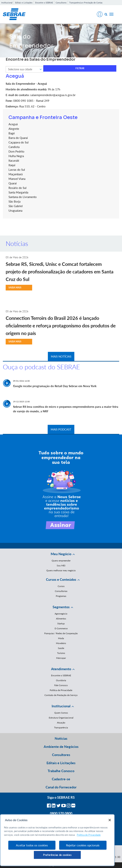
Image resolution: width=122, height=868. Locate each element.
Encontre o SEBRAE (44, 3)
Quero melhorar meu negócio (61, 570)
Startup (61, 623)
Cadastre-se (61, 779)
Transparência (61, 728)
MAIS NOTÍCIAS (61, 356)
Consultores (61, 3)
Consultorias (61, 591)
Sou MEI (61, 565)
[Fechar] (110, 820)
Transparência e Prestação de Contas (86, 3)
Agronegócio (61, 614)
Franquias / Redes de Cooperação (61, 633)
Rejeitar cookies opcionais (83, 845)
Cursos (61, 586)
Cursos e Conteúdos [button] (61, 579)
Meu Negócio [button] (61, 554)
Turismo (61, 653)
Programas (61, 596)
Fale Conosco (61, 685)
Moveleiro (61, 643)
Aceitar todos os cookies (32, 845)
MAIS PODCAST (61, 429)
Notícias (61, 738)
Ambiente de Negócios (61, 747)
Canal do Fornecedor (61, 787)
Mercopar (61, 658)
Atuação (61, 723)
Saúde (61, 648)
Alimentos (61, 619)
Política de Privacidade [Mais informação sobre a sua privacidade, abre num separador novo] (89, 835)
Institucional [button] (61, 706)
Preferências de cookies (57, 855)
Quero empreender (61, 561)
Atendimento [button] (61, 669)
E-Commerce (61, 628)
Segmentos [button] (61, 607)
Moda (61, 638)
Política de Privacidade (61, 690)
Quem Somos (61, 713)
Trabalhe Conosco (61, 771)
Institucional (7, 3)
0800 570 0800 (61, 813)
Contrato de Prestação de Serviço (61, 695)
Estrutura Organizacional (61, 718)
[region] (57, 840)
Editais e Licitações (24, 3)
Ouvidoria (61, 680)
